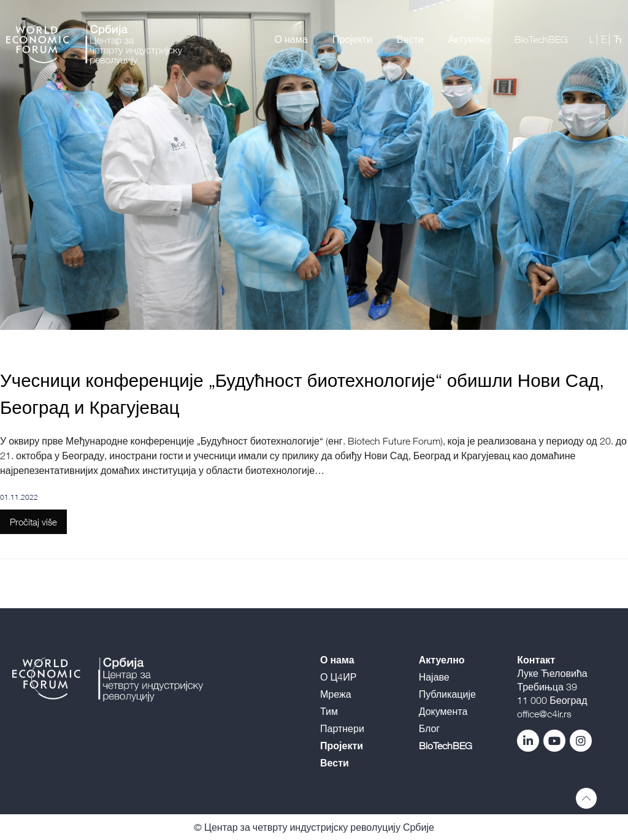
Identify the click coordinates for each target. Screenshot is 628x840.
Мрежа (336, 694)
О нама (291, 39)
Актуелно (469, 39)
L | (594, 39)
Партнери (342, 728)
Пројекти (352, 39)
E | (606, 39)
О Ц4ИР (338, 677)
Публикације (447, 694)
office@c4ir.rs (544, 714)
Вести (410, 39)
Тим (329, 711)
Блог (430, 728)
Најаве (434, 677)
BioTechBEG (541, 39)
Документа (443, 711)
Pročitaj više (33, 522)
